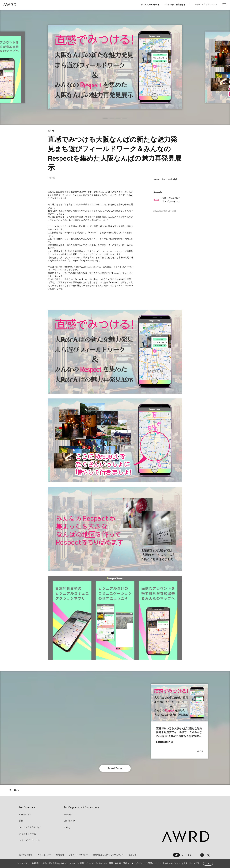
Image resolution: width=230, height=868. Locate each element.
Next (228, 67)
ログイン (199, 5)
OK (208, 864)
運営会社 (131, 855)
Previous (2, 67)
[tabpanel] (115, 67)
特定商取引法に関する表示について (107, 855)
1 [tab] (105, 118)
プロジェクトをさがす (30, 828)
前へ (16, 790)
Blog (21, 821)
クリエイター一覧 (27, 834)
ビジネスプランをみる (150, 5)
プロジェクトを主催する (175, 5)
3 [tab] (118, 118)
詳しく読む (195, 864)
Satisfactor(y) (170, 179)
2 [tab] (112, 118)
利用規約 (59, 855)
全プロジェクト (26, 855)
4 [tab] (125, 118)
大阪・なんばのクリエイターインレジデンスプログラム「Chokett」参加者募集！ (172, 200)
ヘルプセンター (44, 855)
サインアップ (211, 5)
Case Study (69, 821)
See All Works (115, 768)
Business (68, 815)
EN (190, 855)
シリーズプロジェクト (30, 841)
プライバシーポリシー (78, 855)
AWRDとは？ (25, 815)
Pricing (67, 828)
